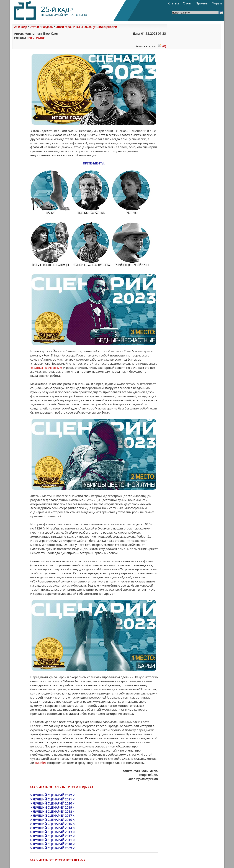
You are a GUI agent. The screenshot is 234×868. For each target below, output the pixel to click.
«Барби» (41, 763)
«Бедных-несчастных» (46, 368)
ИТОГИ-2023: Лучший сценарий (95, 27)
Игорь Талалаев (36, 38)
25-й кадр (21, 27)
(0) (162, 46)
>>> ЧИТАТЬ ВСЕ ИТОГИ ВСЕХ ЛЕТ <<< (58, 860)
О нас (187, 3)
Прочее (202, 3)
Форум (217, 3)
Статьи (173, 3)
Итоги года (63, 27)
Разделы (47, 27)
